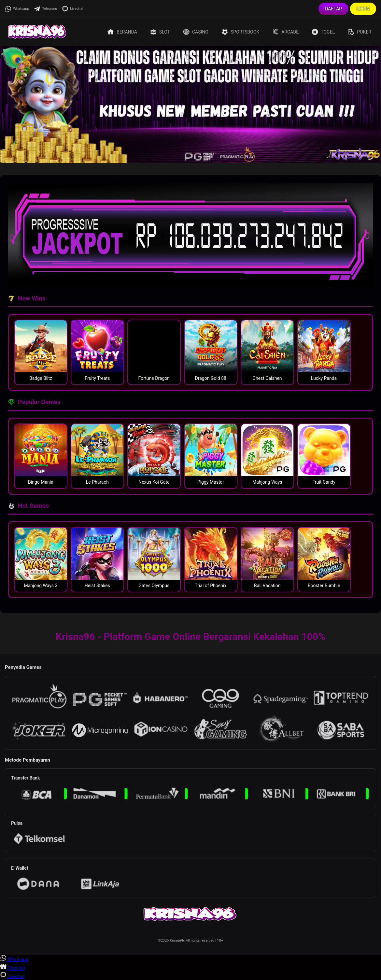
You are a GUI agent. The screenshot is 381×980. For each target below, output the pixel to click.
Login (363, 9)
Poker (360, 32)
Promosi (12, 968)
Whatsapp (17, 9)
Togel (323, 32)
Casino (196, 32)
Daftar (333, 9)
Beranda (122, 32)
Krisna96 (177, 940)
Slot (160, 32)
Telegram (45, 9)
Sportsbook (240, 32)
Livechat (73, 9)
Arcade (285, 32)
